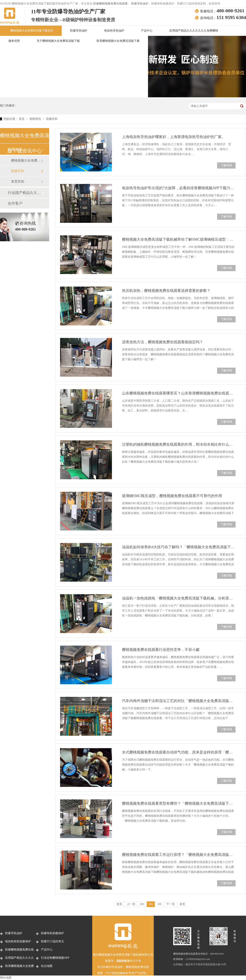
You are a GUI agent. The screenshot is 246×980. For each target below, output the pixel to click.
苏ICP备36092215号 (129, 961)
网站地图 (6, 978)
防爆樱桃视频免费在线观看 (110, 4)
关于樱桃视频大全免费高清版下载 (58, 41)
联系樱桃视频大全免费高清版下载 (118, 41)
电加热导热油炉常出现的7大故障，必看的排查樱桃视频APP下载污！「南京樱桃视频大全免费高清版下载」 (179, 188)
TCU (109, 973)
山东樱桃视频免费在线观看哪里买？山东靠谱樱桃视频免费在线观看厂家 (179, 393)
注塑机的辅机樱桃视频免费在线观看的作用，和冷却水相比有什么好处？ (179, 444)
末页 (182, 904)
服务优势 (14, 41)
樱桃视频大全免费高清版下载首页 (32, 31)
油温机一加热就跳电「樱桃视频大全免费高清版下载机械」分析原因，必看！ (179, 598)
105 (160, 904)
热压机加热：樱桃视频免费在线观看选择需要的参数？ (166, 291)
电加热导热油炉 (114, 31)
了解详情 (226, 165)
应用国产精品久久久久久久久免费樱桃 (194, 31)
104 (151, 904)
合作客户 (15, 203)
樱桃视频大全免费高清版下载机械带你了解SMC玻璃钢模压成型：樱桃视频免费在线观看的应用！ (179, 239)
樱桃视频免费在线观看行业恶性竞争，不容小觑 (161, 650)
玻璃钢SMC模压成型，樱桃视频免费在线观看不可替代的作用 (172, 496)
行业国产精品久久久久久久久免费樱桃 (24, 193)
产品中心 (147, 31)
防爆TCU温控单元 (52, 941)
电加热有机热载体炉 (18, 941)
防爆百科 (52, 119)
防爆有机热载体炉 (52, 933)
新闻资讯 (36, 119)
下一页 (171, 904)
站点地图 (47, 966)
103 (142, 904)
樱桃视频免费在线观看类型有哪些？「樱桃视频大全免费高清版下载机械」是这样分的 (179, 803)
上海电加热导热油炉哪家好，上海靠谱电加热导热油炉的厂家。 (174, 137)
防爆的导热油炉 (113, 967)
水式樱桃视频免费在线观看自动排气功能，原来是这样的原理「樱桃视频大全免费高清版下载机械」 (179, 752)
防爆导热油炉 (140, 4)
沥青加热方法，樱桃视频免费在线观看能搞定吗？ (163, 342)
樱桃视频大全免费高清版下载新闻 (26, 160)
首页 (22, 119)
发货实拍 (18, 181)
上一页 (131, 904)
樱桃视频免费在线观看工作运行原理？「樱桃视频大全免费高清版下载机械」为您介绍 (179, 855)
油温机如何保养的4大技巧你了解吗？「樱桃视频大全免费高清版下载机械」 (179, 547)
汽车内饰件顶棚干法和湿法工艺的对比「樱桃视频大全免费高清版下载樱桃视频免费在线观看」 (179, 701)
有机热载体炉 (120, 973)
